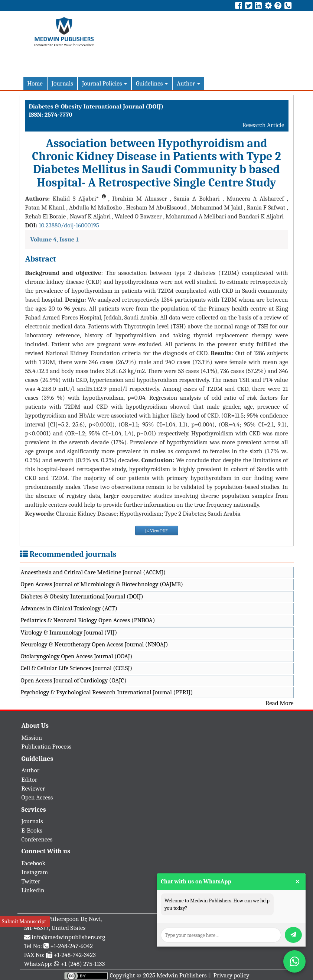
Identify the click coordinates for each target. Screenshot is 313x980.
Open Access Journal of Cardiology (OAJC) (74, 680)
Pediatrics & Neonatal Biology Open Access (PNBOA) (88, 620)
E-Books (32, 830)
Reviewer (33, 788)
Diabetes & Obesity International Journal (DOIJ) (82, 596)
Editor (30, 780)
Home (35, 83)
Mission (32, 738)
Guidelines (152, 83)
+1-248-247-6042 (71, 946)
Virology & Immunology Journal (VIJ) (69, 632)
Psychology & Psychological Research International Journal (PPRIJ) (107, 692)
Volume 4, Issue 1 (55, 239)
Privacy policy (232, 975)
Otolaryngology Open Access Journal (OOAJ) (77, 656)
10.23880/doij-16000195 (69, 225)
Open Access (37, 797)
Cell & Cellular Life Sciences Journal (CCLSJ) (77, 668)
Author (188, 83)
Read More (279, 703)
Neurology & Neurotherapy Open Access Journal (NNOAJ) (94, 644)
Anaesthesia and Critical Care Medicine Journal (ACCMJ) (93, 572)
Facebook (34, 863)
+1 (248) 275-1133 (83, 964)
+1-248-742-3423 (74, 955)
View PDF (157, 531)
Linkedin (33, 890)
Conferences (37, 839)
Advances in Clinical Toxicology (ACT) (69, 608)
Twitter (31, 881)
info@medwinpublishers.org (68, 937)
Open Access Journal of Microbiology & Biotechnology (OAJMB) (102, 584)
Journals (62, 83)
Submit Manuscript (24, 921)
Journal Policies (105, 83)
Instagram (35, 872)
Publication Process (47, 747)
